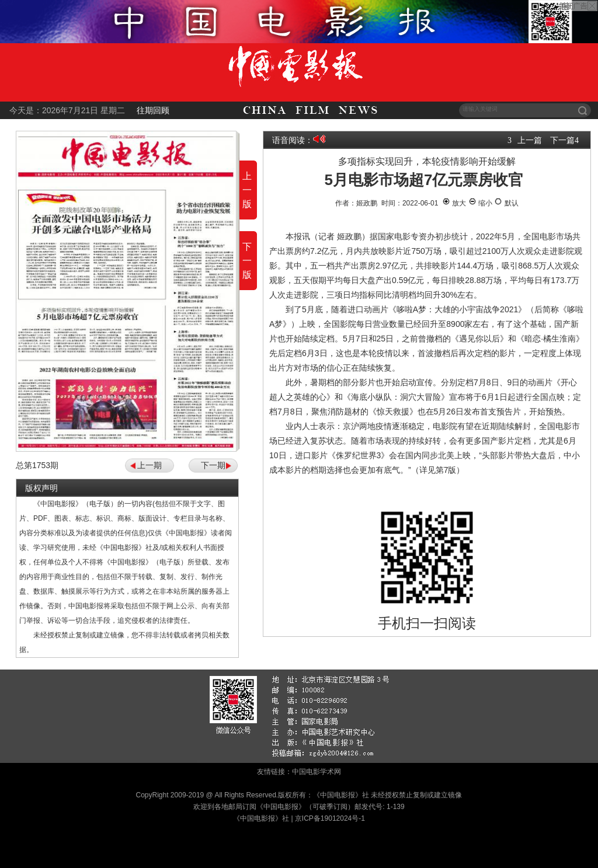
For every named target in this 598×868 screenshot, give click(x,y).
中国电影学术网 (317, 772)
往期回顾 (153, 110)
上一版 (247, 190)
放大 (454, 203)
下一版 (247, 261)
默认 (506, 203)
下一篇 (562, 140)
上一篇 (530, 140)
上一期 (149, 465)
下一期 (213, 465)
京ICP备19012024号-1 (330, 818)
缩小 (480, 203)
